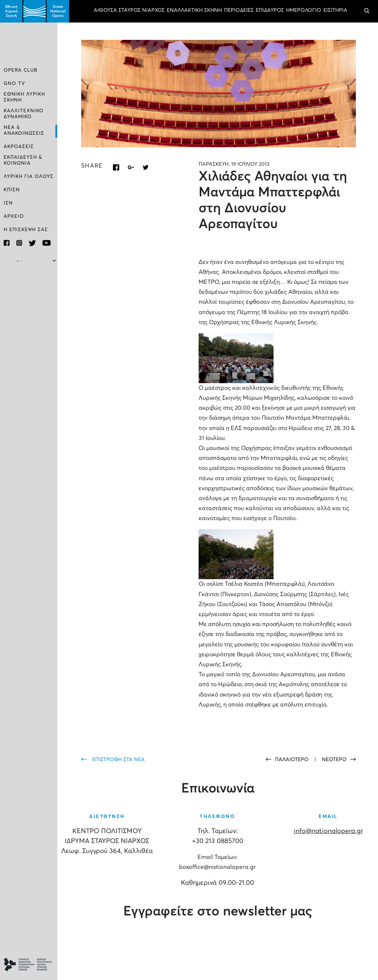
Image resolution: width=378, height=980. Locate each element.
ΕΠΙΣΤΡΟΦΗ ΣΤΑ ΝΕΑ (118, 760)
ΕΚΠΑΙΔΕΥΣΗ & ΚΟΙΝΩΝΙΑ (23, 160)
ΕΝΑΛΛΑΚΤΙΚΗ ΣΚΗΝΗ (194, 10)
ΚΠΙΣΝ (12, 190)
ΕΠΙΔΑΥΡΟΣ (270, 10)
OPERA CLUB (20, 70)
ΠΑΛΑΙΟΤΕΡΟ (293, 760)
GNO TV (14, 84)
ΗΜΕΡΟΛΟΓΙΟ (304, 10)
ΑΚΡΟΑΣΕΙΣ (19, 147)
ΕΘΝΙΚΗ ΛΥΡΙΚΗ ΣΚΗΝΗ (24, 97)
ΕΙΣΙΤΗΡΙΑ (335, 10)
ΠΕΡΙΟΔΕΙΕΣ (239, 10)
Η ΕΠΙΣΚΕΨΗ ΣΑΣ (26, 230)
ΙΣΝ (8, 203)
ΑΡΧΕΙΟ (14, 216)
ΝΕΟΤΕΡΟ (334, 760)
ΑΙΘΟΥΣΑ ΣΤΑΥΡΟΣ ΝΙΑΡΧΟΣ (129, 10)
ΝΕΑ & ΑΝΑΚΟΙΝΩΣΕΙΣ (24, 130)
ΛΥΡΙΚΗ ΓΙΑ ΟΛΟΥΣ (29, 177)
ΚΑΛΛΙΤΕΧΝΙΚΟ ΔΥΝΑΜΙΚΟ (24, 114)
